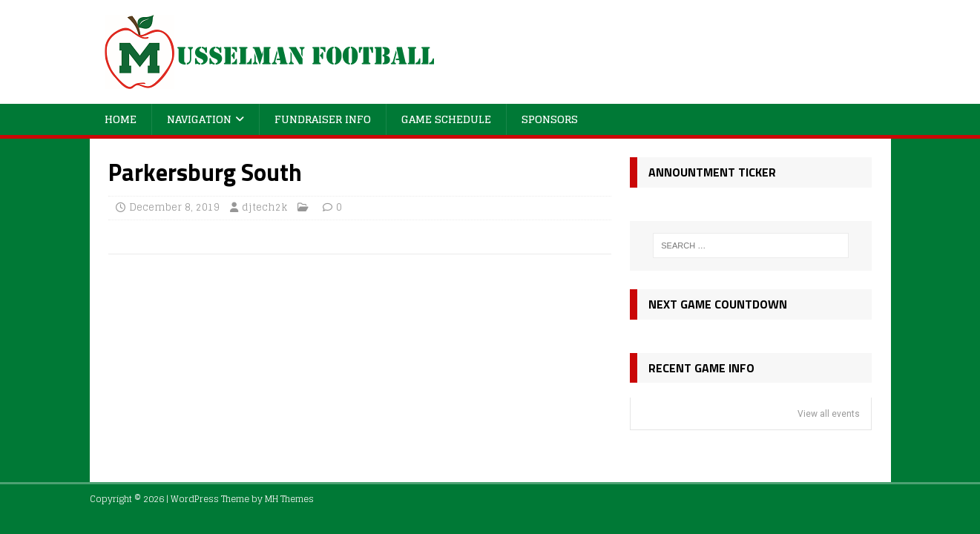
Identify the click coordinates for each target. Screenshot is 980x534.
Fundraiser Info (323, 119)
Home (121, 119)
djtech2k (264, 207)
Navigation (199, 119)
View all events (829, 414)
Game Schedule (446, 119)
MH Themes (289, 499)
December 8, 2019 (174, 207)
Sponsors (550, 119)
